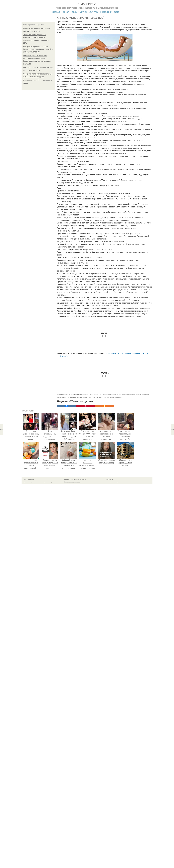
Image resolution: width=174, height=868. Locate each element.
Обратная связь (109, 479)
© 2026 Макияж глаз (29, 479)
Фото (117, 12)
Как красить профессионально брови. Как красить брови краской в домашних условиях (38, 49)
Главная (56, 12)
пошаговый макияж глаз (129, 395)
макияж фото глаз (83, 395)
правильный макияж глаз (71, 395)
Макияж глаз (87, 4)
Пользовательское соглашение (78, 479)
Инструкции (106, 12)
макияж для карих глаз (89, 397)
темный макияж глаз (116, 397)
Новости (66, 12)
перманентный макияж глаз (113, 395)
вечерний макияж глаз (76, 397)
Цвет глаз (94, 12)
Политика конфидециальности (72, 482)
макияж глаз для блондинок (97, 395)
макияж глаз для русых (103, 397)
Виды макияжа (79, 12)
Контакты (67, 479)
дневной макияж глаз (63, 397)
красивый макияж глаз (142, 395)
